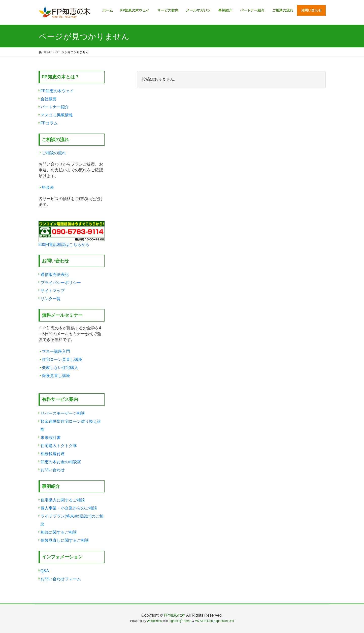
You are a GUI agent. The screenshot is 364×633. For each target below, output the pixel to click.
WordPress (154, 621)
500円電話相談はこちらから (64, 245)
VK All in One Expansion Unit (214, 621)
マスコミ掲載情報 (57, 115)
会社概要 (49, 99)
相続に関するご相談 (59, 532)
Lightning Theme (180, 621)
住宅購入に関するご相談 (63, 500)
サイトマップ (53, 291)
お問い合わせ (53, 470)
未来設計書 (51, 438)
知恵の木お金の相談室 (61, 462)
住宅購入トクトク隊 (59, 446)
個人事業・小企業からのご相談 (69, 508)
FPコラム (49, 123)
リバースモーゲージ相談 (63, 413)
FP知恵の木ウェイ (57, 91)
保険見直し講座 (56, 376)
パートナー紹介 (55, 107)
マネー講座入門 (56, 351)
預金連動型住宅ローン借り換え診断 (71, 425)
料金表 (48, 187)
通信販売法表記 (55, 275)
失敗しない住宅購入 (60, 368)
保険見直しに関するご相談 (65, 540)
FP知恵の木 (174, 615)
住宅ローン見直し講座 (62, 359)
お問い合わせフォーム (61, 579)
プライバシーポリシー (61, 283)
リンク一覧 (51, 299)
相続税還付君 (53, 454)
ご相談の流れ (54, 153)
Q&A (45, 571)
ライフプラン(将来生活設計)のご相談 (72, 520)
